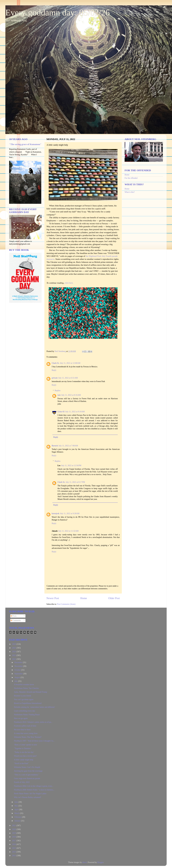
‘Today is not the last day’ (24, 752)
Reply (54, 370)
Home (84, 598)
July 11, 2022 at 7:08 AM (68, 446)
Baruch (55, 446)
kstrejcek (56, 513)
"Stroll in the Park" (21, 763)
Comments (16, 620)
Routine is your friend (22, 696)
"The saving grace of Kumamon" (25, 144)
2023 (14, 655)
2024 (14, 652)
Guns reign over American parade (27, 778)
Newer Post (53, 598)
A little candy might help (24, 760)
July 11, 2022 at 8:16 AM (71, 395)
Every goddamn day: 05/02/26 (58, 13)
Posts (14, 616)
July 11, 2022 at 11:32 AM (68, 531)
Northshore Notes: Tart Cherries (26, 688)
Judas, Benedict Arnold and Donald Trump (31, 692)
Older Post (114, 598)
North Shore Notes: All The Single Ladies (30, 794)
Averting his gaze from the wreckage (28, 771)
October (18, 670)
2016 (14, 844)
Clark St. (55, 363)
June (16, 802)
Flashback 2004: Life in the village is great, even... (34, 786)
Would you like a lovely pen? (25, 756)
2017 (14, 841)
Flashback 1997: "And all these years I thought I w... (34, 741)
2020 (14, 829)
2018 (14, 837)
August (17, 677)
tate (59, 395)
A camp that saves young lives (26, 733)
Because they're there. (22, 730)
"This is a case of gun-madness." (27, 775)
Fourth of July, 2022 (22, 782)
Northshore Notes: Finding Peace (27, 715)
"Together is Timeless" (23, 748)
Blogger (100, 862)
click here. (69, 283)
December (19, 662)
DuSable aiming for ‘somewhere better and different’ (35, 707)
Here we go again (21, 718)
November (19, 666)
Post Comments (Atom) (66, 604)
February (18, 817)
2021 (14, 825)
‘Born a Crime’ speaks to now (26, 745)
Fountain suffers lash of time (25, 726)
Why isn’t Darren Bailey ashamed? (28, 797)
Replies (58, 391)
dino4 (84, 862)
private (55, 378)
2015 (14, 848)
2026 (14, 644)
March (17, 813)
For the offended (131, 178)
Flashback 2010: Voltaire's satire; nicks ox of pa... (33, 722)
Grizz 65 (61, 412)
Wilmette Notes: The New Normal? (28, 737)
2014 (14, 852)
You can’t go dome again (24, 699)
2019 (14, 833)
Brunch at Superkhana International (28, 703)
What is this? (130, 192)
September (19, 674)
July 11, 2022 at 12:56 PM (71, 465)
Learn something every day (25, 711)
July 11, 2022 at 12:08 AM (70, 363)
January (18, 821)
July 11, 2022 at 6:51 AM (68, 378)
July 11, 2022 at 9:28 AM (70, 513)
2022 (14, 659)
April (17, 810)
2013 (14, 856)
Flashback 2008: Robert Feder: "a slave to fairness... (34, 790)
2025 (14, 648)
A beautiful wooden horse (24, 684)
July (16, 681)
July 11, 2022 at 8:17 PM (75, 482)
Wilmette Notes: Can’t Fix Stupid (27, 767)
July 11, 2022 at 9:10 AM (75, 412)
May (16, 806)
